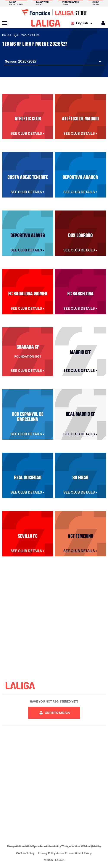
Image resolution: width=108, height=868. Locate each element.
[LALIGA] (46, 23)
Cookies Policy (25, 853)
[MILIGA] (102, 23)
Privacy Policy (92, 846)
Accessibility (53, 846)
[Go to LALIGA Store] (54, 12)
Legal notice (72, 846)
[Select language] (83, 23)
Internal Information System (24, 846)
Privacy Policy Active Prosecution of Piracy (65, 853)
